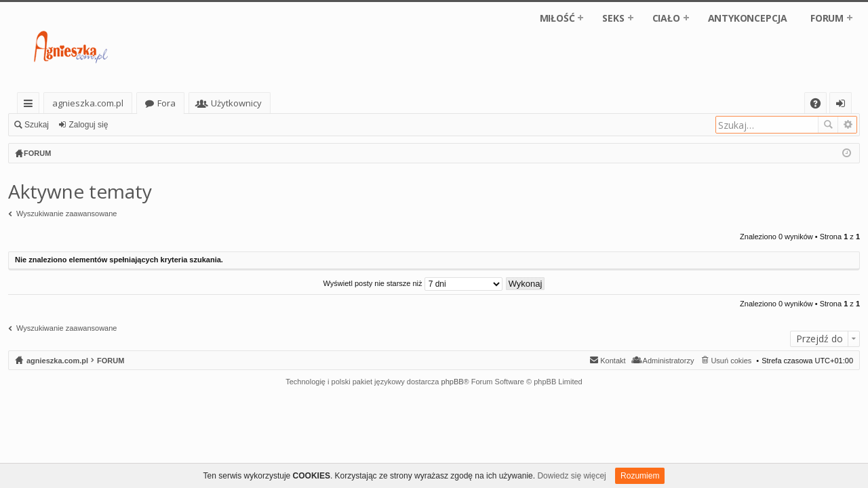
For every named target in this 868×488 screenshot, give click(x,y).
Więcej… (31, 105)
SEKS (613, 18)
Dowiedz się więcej (571, 476)
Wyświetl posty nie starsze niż (413, 283)
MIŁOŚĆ (557, 18)
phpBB (453, 382)
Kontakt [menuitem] (613, 361)
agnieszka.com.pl (88, 103)
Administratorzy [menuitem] (669, 361)
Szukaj (37, 125)
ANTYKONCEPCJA (748, 18)
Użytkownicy (236, 103)
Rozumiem (640, 476)
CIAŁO (666, 18)
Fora (166, 103)
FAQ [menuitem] (820, 105)
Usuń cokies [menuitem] (731, 361)
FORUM (827, 18)
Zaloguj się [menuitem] (843, 105)
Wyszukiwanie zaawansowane (847, 125)
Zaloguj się (88, 125)
